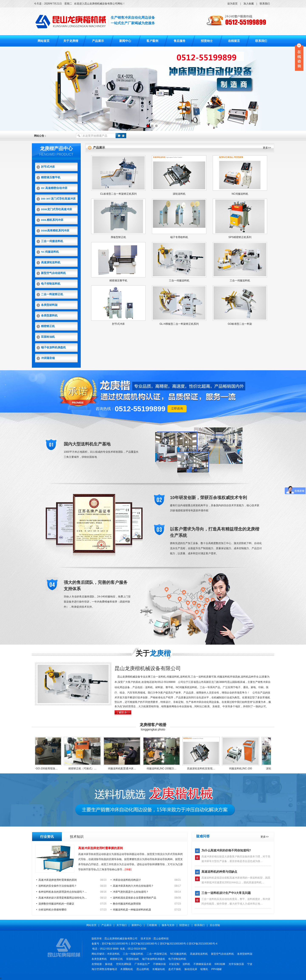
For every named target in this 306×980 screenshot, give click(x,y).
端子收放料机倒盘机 (53, 347)
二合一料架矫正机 (52, 294)
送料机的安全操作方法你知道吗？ (58, 886)
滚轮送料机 (179, 194)
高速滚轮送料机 (51, 262)
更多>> (267, 148)
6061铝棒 (220, 964)
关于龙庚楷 (71, 41)
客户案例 (152, 41)
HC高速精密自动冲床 (54, 188)
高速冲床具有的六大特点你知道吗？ (133, 886)
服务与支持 (168, 925)
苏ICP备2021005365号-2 (145, 944)
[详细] (128, 869)
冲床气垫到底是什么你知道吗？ (131, 892)
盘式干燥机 (175, 969)
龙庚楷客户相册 (153, 725)
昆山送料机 (143, 969)
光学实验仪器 (236, 964)
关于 (153, 653)
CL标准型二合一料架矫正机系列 (118, 194)
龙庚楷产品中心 (56, 148)
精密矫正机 (48, 326)
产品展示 (98, 41)
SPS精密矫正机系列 (240, 237)
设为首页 (232, 4)
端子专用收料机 (179, 237)
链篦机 (204, 969)
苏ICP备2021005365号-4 (203, 944)
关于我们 (122, 925)
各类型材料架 (49, 305)
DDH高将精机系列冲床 (55, 230)
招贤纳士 (207, 41)
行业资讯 (47, 837)
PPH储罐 (216, 969)
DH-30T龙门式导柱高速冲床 (58, 199)
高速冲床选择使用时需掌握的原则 (101, 848)
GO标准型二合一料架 (240, 324)
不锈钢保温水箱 (202, 964)
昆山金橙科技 (161, 939)
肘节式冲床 (48, 167)
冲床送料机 (113, 954)
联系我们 (265, 4)
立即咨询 (177, 409)
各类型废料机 (49, 316)
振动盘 (109, 964)
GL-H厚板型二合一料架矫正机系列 (179, 324)
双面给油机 (48, 337)
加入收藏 (249, 4)
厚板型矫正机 (118, 237)
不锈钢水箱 (159, 964)
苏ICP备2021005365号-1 (116, 944)
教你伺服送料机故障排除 (127, 904)
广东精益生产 (142, 964)
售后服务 (180, 41)
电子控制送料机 (51, 284)
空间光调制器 (124, 964)
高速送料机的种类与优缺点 (219, 872)
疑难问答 (203, 836)
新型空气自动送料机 (53, 273)
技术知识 (77, 837)
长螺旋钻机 (159, 969)
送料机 (186, 964)
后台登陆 (215, 925)
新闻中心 (125, 41)
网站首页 (44, 41)
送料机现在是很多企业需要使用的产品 (135, 898)
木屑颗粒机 (127, 969)
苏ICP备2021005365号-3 (174, 944)
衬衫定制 (174, 964)
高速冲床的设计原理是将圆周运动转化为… (63, 898)
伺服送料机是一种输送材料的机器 (132, 910)
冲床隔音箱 (48, 358)
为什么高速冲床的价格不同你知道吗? (226, 850)
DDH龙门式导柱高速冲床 (57, 209)
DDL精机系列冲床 (52, 220)
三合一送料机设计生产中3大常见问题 (226, 893)
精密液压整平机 (51, 177)
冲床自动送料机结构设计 (127, 880)
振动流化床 (191, 969)
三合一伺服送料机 (52, 241)
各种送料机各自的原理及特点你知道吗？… (63, 892)
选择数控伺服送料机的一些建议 (56, 904)
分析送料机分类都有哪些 (52, 910)
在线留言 (234, 41)
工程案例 (152, 925)
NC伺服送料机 (50, 252)
